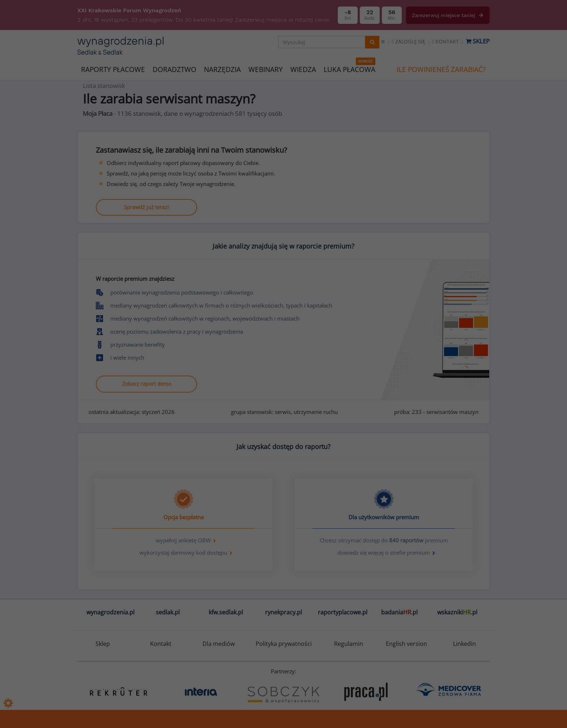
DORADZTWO (174, 69)
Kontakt (445, 41)
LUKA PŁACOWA (349, 69)
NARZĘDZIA (222, 69)
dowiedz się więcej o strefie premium (384, 553)
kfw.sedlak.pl (226, 612)
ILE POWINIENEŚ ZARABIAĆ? (441, 69)
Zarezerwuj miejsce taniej (448, 15)
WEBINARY (266, 69)
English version (406, 644)
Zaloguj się (409, 41)
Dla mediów (219, 644)
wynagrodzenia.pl (110, 612)
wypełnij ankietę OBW (183, 540)
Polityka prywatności (284, 644)
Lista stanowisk (104, 86)
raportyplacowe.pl (343, 612)
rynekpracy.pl (283, 612)
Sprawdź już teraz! (146, 207)
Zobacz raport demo (147, 384)
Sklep (478, 41)
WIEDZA (303, 69)
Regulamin (349, 644)
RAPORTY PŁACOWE (113, 69)
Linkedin (464, 644)
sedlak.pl (168, 612)
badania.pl (399, 612)
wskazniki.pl (457, 612)
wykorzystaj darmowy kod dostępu (183, 553)
